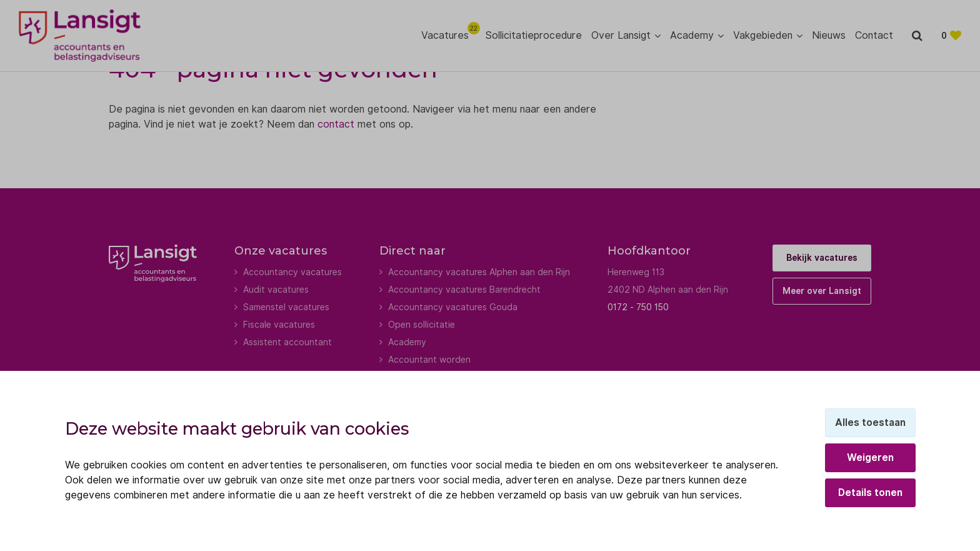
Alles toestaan (870, 422)
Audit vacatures (276, 290)
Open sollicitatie (422, 325)
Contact (874, 35)
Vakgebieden (763, 35)
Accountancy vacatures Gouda (453, 307)
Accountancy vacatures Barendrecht (464, 290)
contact (336, 124)
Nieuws (829, 35)
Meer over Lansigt (822, 291)
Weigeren (870, 457)
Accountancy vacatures (292, 272)
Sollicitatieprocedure (534, 35)
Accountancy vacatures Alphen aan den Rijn (479, 272)
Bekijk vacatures (822, 258)
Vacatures (449, 35)
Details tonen (870, 493)
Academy (692, 35)
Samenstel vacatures (286, 307)
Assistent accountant (287, 342)
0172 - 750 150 (638, 307)
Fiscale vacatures (279, 325)
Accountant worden (429, 360)
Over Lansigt (621, 35)
